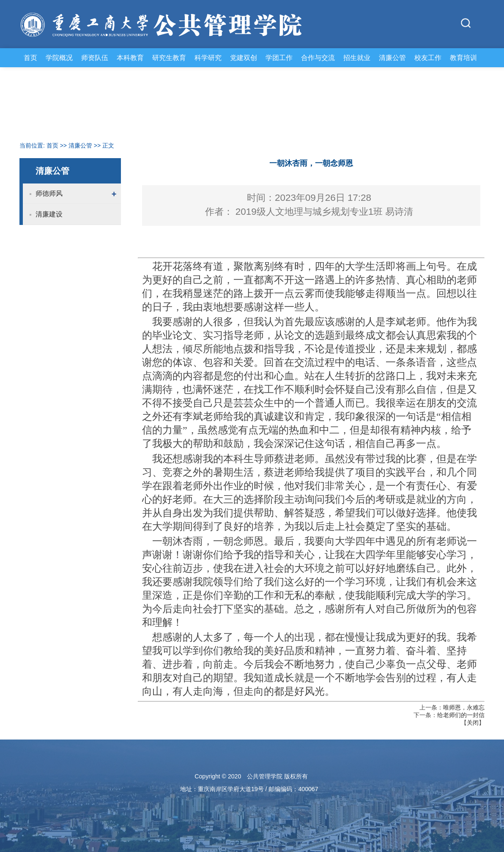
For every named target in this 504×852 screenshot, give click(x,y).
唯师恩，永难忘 (464, 707)
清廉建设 (49, 214)
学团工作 (279, 58)
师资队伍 (95, 58)
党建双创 (244, 58)
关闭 (473, 723)
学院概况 (59, 58)
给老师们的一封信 (461, 715)
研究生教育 (169, 58)
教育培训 (463, 58)
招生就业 (357, 58)
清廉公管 (392, 58)
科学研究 (208, 58)
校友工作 (428, 58)
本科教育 (130, 58)
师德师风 (49, 193)
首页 (30, 58)
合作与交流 (318, 58)
